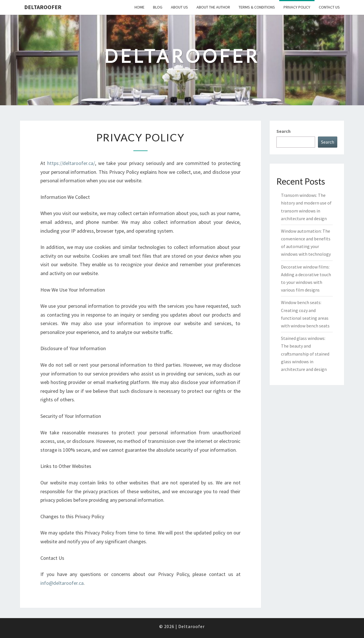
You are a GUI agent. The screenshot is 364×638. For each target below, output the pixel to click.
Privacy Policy (297, 7)
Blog (158, 7)
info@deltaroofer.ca (62, 583)
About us (179, 7)
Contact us (329, 7)
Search (284, 131)
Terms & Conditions (257, 7)
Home (139, 7)
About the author (213, 7)
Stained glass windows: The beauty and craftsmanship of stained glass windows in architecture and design (305, 354)
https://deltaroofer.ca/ (71, 163)
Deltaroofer (43, 7)
